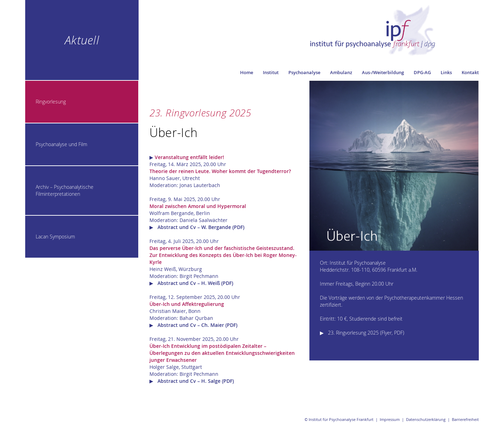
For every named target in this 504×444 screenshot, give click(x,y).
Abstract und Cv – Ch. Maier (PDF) (197, 325)
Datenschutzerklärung (426, 419)
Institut (271, 72)
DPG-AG (422, 72)
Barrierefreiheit (465, 419)
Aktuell (82, 40)
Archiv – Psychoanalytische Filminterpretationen (65, 190)
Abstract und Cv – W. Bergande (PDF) (201, 227)
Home (247, 72)
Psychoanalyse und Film (61, 144)
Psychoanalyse (304, 72)
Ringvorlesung (51, 102)
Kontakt (470, 72)
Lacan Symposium (55, 237)
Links (446, 72)
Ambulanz (341, 72)
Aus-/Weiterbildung (383, 72)
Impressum (390, 419)
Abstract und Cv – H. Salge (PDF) (196, 381)
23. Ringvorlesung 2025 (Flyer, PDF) (366, 333)
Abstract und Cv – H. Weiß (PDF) (195, 283)
